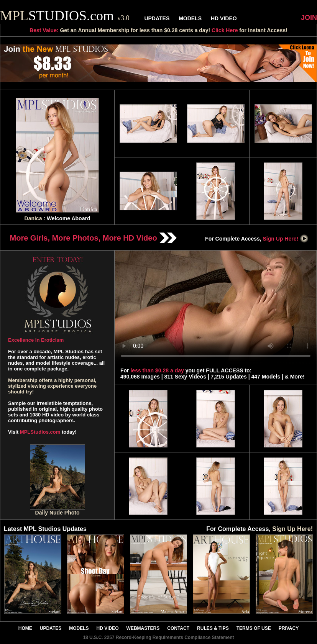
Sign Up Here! (286, 239)
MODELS (190, 18)
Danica (33, 218)
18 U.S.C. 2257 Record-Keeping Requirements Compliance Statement (158, 637)
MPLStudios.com (40, 432)
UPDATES (157, 18)
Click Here (225, 30)
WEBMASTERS (143, 628)
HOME (25, 628)
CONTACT (178, 628)
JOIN (309, 18)
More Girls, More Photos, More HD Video (94, 238)
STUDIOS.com (65, 16)
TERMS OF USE (254, 628)
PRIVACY (289, 628)
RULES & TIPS (213, 628)
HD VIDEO (224, 18)
